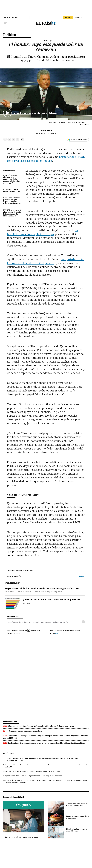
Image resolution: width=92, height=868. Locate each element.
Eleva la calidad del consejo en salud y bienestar (77, 830)
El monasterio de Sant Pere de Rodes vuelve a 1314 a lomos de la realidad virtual (41, 726)
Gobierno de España (61, 622)
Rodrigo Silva (21, 592)
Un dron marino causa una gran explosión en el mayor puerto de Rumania (32, 771)
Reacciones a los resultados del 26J (11, 191)
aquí (57, 633)
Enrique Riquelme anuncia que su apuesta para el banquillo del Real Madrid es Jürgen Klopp (47, 743)
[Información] (51, 41)
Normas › (82, 576)
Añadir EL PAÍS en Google (79, 139)
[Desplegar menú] (5, 23)
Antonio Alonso (32, 592)
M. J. (24, 603)
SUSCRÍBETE (68, 17)
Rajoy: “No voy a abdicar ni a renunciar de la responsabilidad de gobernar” (12, 179)
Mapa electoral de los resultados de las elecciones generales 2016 (42, 589)
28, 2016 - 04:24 (49, 133)
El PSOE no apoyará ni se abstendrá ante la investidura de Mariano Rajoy (12, 213)
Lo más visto (9, 753)
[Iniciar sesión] (82, 17)
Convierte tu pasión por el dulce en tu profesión (77, 817)
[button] (46, 94)
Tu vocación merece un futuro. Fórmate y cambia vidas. (77, 805)
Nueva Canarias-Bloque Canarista (19, 622)
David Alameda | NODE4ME (47, 592)
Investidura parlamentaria (42, 622)
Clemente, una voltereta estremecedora (25, 731)
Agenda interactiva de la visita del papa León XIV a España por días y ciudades (34, 776)
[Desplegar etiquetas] (83, 622)
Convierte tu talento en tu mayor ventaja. (22, 837)
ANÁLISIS (44, 41)
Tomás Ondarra (10, 592)
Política (10, 35)
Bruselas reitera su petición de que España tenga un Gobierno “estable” (12, 201)
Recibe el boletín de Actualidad (22, 570)
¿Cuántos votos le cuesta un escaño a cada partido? (51, 600)
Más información (14, 633)
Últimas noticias (11, 722)
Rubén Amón (46, 131)
